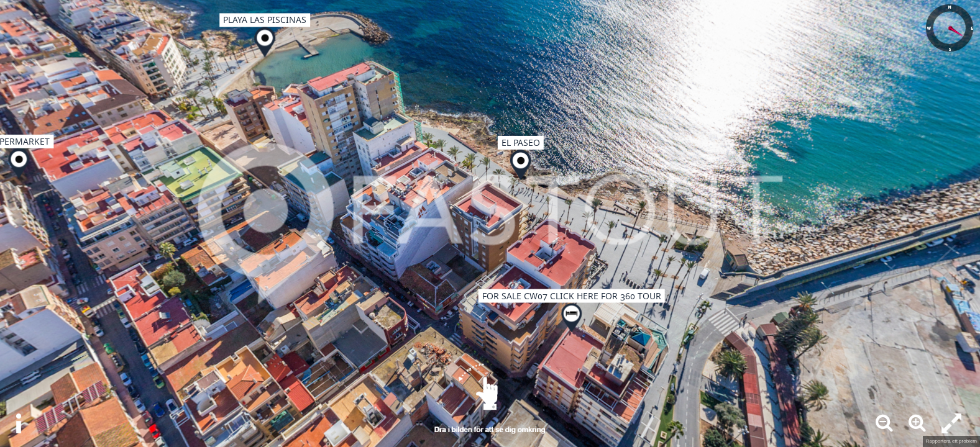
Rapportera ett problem (951, 441)
